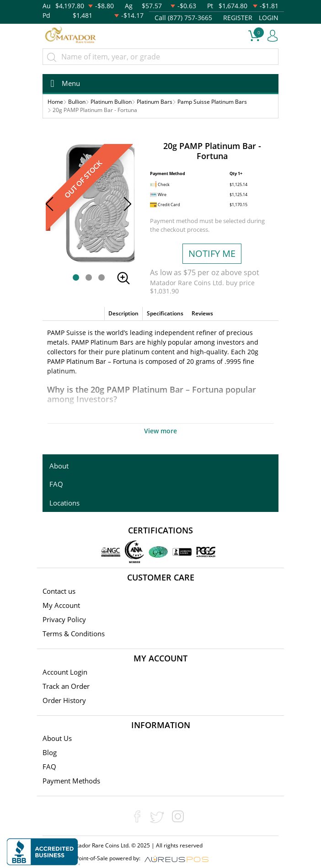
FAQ (56, 484)
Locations (64, 503)
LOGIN (269, 18)
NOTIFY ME (212, 253)
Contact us (59, 591)
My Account (61, 605)
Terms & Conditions (74, 634)
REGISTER (238, 18)
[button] (76, 277)
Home (55, 102)
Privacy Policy (64, 619)
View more (160, 431)
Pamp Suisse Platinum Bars (212, 102)
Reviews (202, 313)
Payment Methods (71, 781)
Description (123, 313)
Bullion (77, 102)
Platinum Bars (155, 102)
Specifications (165, 313)
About (59, 466)
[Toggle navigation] (62, 83)
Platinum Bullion (111, 102)
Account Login (65, 672)
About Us (57, 738)
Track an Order (66, 686)
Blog (50, 752)
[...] (160, 57)
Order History (64, 700)
